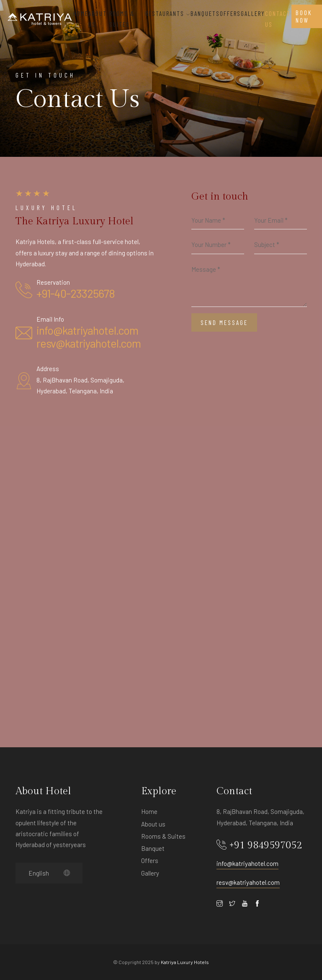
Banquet (153, 848)
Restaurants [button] (168, 13)
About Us (98, 19)
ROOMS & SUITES (122, 19)
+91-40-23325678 (76, 293)
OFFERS (230, 13)
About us (153, 824)
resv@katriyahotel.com (89, 343)
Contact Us (278, 19)
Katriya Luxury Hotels (185, 962)
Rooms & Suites (163, 836)
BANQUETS (205, 13)
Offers (150, 860)
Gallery (253, 13)
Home (81, 13)
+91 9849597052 (265, 845)
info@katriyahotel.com (87, 330)
